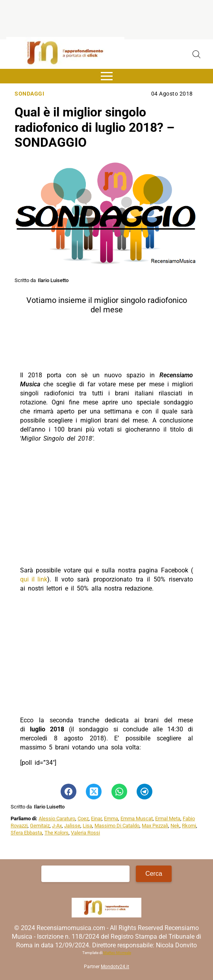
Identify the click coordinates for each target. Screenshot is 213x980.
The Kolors (56, 833)
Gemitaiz (40, 826)
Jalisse (72, 826)
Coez (83, 819)
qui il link (34, 579)
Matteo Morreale (117, 953)
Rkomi (189, 826)
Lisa (87, 826)
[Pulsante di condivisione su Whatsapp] (119, 792)
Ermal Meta (168, 819)
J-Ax (57, 826)
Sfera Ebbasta (26, 833)
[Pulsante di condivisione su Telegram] (144, 792)
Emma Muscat (137, 819)
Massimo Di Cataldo (117, 826)
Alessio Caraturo (57, 819)
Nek (175, 826)
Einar (96, 819)
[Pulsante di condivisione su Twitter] (94, 792)
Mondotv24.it (115, 967)
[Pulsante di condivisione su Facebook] (69, 792)
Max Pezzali (155, 826)
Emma (111, 819)
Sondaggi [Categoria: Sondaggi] (29, 94)
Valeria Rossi (85, 833)
